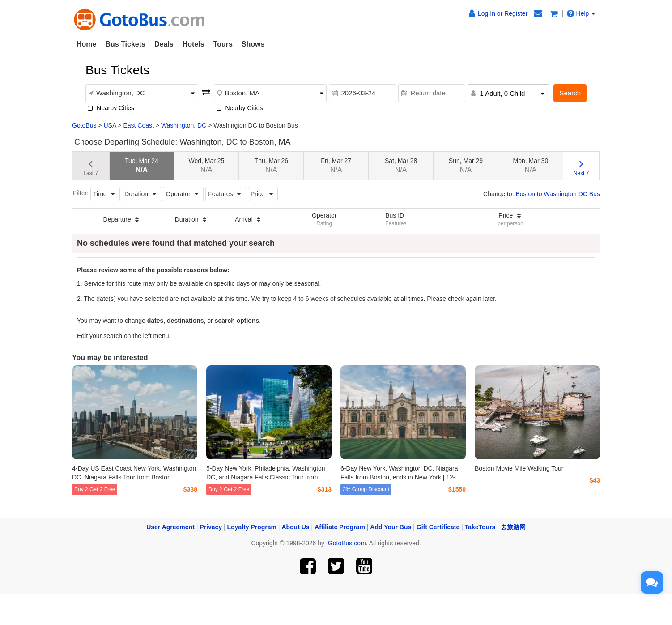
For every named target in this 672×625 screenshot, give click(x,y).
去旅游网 (513, 527)
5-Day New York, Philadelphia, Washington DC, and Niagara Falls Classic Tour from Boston (266, 477)
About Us (295, 527)
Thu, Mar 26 (271, 165)
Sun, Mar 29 (466, 165)
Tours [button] (223, 44)
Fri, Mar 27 (336, 165)
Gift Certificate (438, 527)
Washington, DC (184, 125)
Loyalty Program (252, 527)
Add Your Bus (391, 527)
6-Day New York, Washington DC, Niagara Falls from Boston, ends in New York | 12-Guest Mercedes (399, 477)
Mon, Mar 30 (531, 165)
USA (110, 125)
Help (581, 13)
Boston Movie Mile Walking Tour (519, 468)
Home (86, 44)
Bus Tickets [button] (125, 44)
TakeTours (480, 527)
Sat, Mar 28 (401, 165)
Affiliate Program (340, 527)
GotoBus (84, 125)
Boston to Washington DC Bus (558, 194)
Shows (253, 44)
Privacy (211, 527)
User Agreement (170, 527)
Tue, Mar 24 (142, 165)
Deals (164, 44)
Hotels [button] (194, 44)
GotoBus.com (347, 543)
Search (570, 93)
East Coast (138, 125)
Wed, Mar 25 (206, 165)
